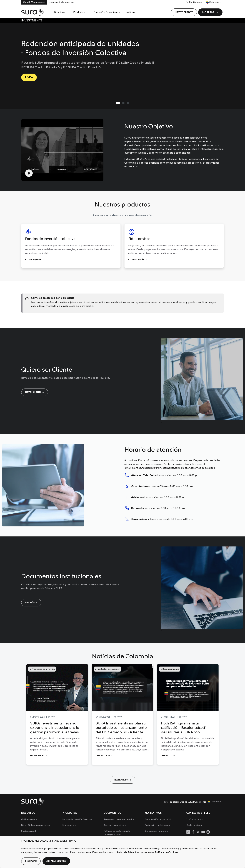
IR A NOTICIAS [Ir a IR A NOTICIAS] (123, 780)
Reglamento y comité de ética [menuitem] (119, 819)
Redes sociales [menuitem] (194, 825)
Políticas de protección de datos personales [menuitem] (117, 833)
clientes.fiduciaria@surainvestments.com (156, 468)
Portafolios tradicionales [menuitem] (157, 825)
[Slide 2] (128, 103)
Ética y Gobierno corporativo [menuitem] (36, 825)
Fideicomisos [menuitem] (69, 825)
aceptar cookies (56, 861)
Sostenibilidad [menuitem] (29, 831)
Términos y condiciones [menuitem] (116, 825)
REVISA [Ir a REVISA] (29, 77)
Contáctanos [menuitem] (194, 2)
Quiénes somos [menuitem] (29, 819)
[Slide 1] (123, 103)
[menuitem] (61, 12)
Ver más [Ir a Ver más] (31, 603)
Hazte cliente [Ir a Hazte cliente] (35, 392)
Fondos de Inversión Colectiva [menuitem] (77, 819)
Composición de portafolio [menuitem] (159, 819)
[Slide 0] (118, 103)
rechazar (31, 861)
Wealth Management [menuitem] (34, 2)
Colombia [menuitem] (212, 3)
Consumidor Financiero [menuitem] (156, 831)
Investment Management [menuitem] (62, 2)
